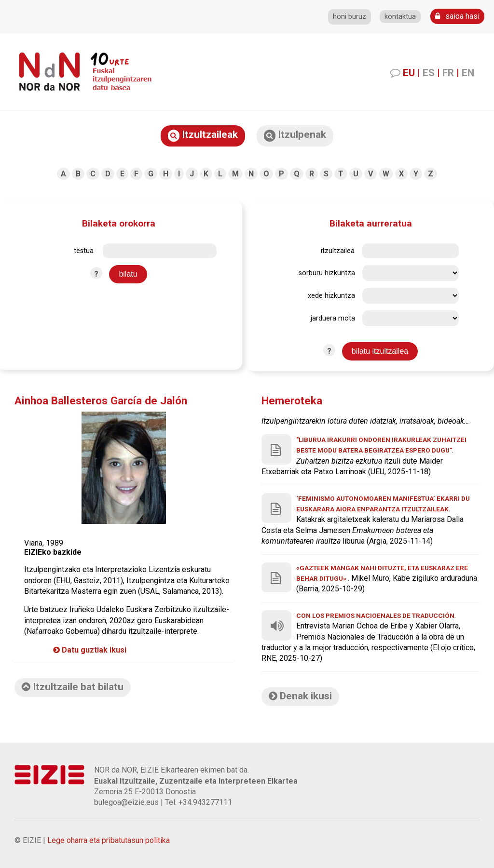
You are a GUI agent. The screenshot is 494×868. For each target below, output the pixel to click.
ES (429, 73)
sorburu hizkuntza (327, 273)
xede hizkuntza (331, 296)
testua (84, 251)
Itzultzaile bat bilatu (73, 687)
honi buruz (350, 17)
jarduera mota (333, 318)
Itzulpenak (295, 135)
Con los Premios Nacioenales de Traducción (375, 615)
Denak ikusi (300, 696)
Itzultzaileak (203, 135)
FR (448, 73)
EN (468, 73)
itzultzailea (338, 251)
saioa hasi (457, 16)
